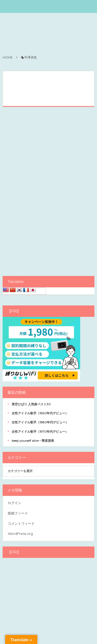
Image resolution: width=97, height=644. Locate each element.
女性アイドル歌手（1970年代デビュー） (40, 432)
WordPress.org (20, 534)
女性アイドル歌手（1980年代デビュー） (40, 422)
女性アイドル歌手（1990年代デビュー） (40, 413)
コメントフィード (21, 523)
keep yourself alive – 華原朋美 (33, 441)
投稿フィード (18, 513)
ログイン (14, 503)
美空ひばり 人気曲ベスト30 (31, 404)
